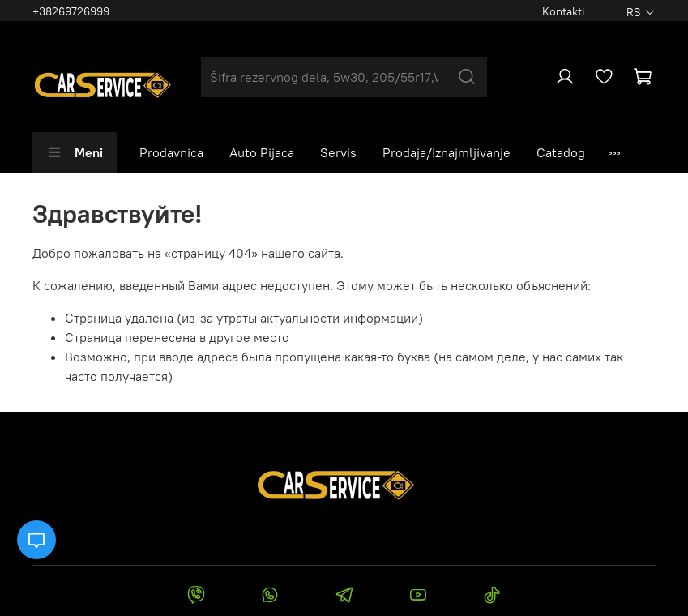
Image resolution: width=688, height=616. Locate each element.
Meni (75, 152)
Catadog (561, 152)
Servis (338, 152)
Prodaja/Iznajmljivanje (447, 152)
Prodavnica (171, 152)
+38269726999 (71, 11)
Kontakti (564, 11)
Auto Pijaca (262, 152)
